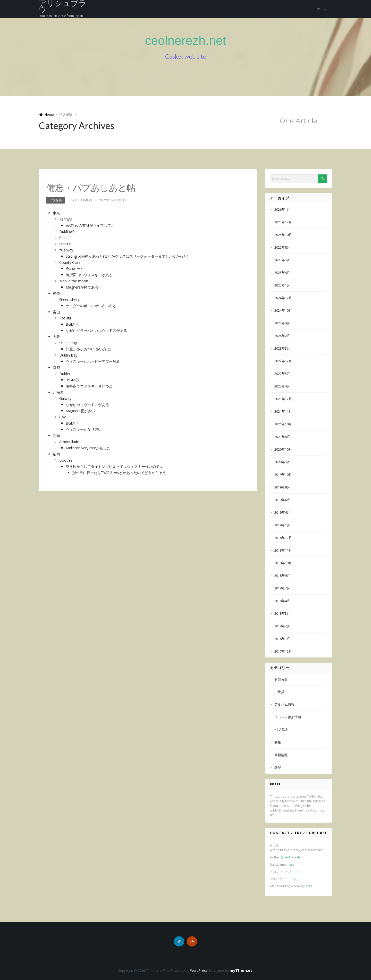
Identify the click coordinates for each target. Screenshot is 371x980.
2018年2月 (282, 626)
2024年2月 (282, 336)
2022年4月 (282, 386)
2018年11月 (283, 550)
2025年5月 (282, 260)
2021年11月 (283, 411)
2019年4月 (282, 512)
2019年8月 (282, 487)
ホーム (322, 9)
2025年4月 (282, 273)
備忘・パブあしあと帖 (91, 187)
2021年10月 (283, 424)
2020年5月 (282, 462)
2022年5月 (282, 374)
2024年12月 (283, 298)
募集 (278, 742)
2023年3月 (282, 348)
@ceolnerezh (290, 857)
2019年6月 (282, 500)
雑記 (278, 767)
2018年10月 (283, 563)
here (291, 864)
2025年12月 (283, 222)
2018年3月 (282, 613)
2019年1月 (282, 525)
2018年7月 (282, 588)
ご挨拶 (279, 692)
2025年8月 (282, 247)
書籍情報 (281, 755)
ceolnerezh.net (186, 41)
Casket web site (185, 56)
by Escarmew (81, 200)
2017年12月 (283, 651)
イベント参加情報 (288, 717)
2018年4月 (282, 601)
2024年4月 (282, 323)
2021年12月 (283, 399)
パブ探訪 (56, 200)
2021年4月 (282, 437)
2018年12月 (283, 538)
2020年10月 (283, 449)
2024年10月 (283, 310)
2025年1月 (282, 285)
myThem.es (241, 970)
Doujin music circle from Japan (61, 16)
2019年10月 (283, 475)
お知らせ (281, 679)
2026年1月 (282, 209)
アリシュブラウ (63, 7)
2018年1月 (282, 639)
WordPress (199, 970)
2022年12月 (283, 361)
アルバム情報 (284, 704)
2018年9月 (282, 576)
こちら (298, 872)
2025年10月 (283, 235)
